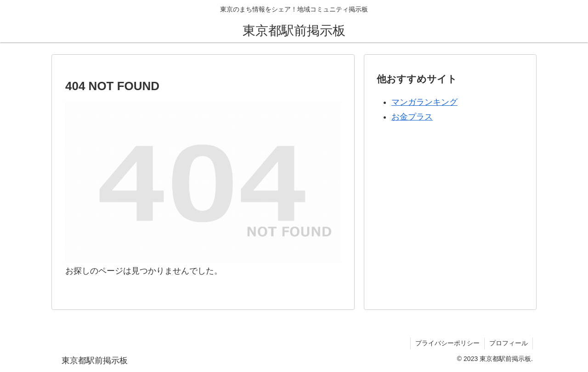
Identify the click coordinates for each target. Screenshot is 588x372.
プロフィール (509, 343)
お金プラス (412, 117)
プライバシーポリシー (447, 343)
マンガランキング (424, 102)
